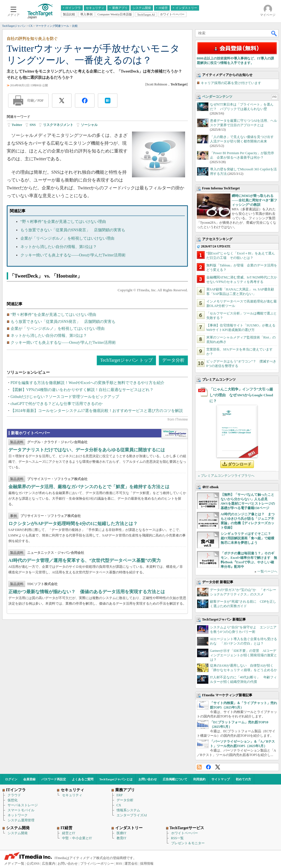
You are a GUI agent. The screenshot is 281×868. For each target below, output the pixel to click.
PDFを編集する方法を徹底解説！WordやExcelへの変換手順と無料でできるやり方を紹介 (88, 383)
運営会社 (131, 864)
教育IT (121, 838)
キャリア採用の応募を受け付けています (231, 83)
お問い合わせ (148, 779)
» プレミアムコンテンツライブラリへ (226, 476)
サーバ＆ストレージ (23, 805)
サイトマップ (221, 779)
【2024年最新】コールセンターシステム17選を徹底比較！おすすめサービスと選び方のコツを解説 (97, 411)
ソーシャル (89, 125)
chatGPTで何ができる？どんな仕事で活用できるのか (57, 404)
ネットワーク (18, 815)
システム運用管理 (21, 820)
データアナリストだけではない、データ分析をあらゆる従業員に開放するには (87, 450)
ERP (120, 795)
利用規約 (199, 779)
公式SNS (33, 864)
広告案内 (49, 864)
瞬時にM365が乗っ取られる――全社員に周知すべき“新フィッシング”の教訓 (254, 200)
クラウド (14, 795)
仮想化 (13, 800)
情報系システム (128, 810)
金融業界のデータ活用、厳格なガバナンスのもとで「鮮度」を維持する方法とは (89, 487)
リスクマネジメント (58, 125)
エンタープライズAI (132, 815)
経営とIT (69, 833)
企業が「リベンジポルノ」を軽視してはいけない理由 (67, 238)
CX (119, 805)
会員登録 (29, 779)
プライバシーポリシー (97, 864)
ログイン (11, 779)
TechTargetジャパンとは (116, 779)
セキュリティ (72, 795)
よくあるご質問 (83, 779)
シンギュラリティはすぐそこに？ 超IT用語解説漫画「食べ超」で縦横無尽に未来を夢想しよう (248, 538)
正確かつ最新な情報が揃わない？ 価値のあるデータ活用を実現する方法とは (87, 592)
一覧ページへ (267, 571)
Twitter (17, 125)
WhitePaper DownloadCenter (175, 434)
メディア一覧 (14, 864)
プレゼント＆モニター (188, 843)
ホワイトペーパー (185, 833)
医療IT (121, 833)
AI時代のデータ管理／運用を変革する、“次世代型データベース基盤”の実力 (85, 560)
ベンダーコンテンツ (217, 97)
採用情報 (147, 864)
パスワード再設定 (54, 779)
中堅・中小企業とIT (77, 838)
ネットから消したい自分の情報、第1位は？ (59, 247)
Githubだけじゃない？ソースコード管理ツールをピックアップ (65, 397)
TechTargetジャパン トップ (126, 360)
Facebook (208, 767)
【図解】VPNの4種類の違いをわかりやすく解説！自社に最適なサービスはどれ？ (82, 390)
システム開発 (18, 833)
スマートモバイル (21, 810)
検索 (274, 33)
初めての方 (243, 779)
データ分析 (173, 360)
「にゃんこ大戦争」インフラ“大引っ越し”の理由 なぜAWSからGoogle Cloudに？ (241, 395)
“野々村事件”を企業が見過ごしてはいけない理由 (63, 222)
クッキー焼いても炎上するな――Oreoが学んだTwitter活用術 (73, 255)
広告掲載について (175, 779)
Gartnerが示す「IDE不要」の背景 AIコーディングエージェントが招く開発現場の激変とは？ (244, 655)
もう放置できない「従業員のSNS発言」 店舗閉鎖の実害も (73, 230)
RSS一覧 (177, 838)
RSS (199, 767)
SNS (33, 125)
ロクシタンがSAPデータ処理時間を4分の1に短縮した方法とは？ (73, 524)
